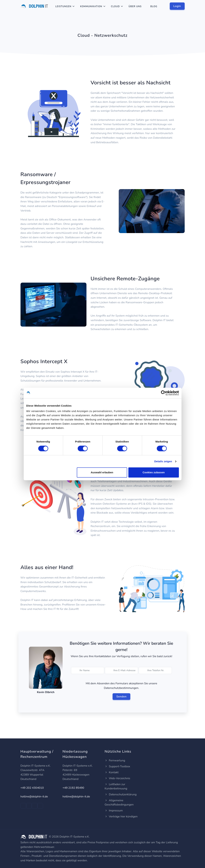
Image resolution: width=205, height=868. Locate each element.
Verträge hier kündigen (121, 817)
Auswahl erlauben (102, 472)
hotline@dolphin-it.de (34, 797)
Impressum (114, 811)
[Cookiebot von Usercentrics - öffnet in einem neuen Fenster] (164, 393)
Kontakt (112, 772)
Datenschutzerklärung (121, 794)
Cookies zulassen (154, 472)
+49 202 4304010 (32, 788)
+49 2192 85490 (73, 788)
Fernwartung (115, 760)
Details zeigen (163, 461)
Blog (154, 6)
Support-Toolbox (117, 766)
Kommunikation (91, 6)
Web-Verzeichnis (117, 778)
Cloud (115, 6)
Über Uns (135, 6)
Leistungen (63, 6)
